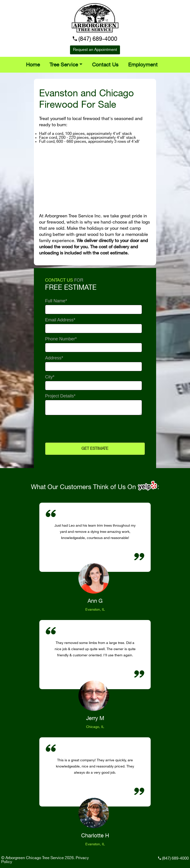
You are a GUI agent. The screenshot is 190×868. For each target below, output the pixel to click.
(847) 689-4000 (98, 39)
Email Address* (60, 320)
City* (50, 377)
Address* (54, 358)
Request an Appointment (95, 50)
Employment (143, 65)
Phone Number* (61, 339)
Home (33, 65)
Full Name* (56, 301)
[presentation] (83, 429)
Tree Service (64, 65)
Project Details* (60, 396)
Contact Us (105, 65)
